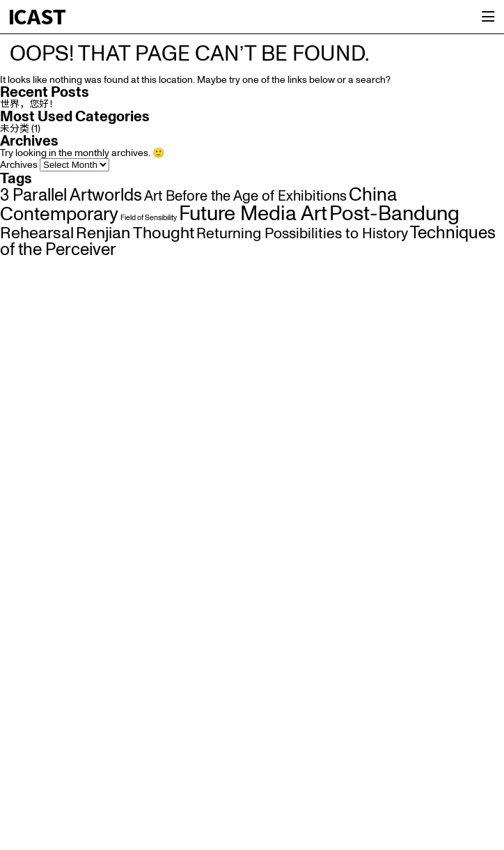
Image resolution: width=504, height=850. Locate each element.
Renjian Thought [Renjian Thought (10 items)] (135, 233)
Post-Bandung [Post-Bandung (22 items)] (394, 214)
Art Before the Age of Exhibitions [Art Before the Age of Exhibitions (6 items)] (245, 196)
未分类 (15, 129)
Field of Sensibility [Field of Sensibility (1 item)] (149, 218)
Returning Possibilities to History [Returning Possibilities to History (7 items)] (302, 234)
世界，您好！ (29, 105)
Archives (19, 165)
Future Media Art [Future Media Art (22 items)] (253, 214)
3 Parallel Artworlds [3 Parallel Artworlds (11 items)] (71, 196)
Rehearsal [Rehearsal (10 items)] (37, 233)
